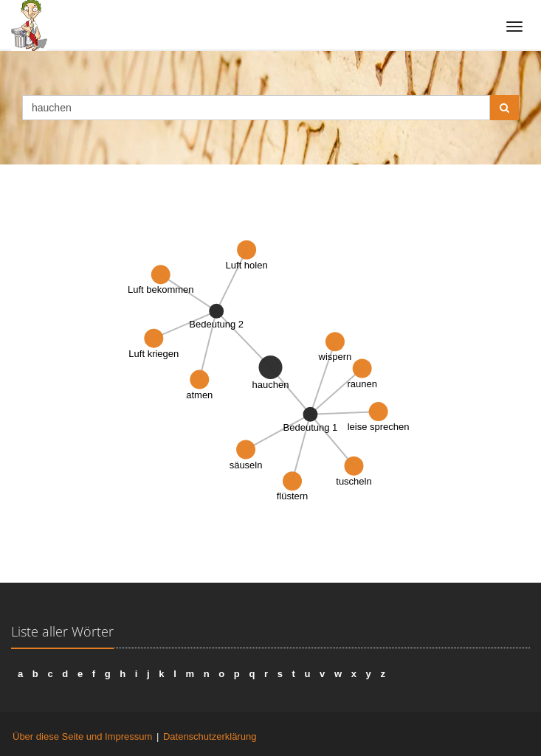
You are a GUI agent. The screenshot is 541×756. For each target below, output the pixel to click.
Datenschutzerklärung (210, 736)
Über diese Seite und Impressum (82, 736)
